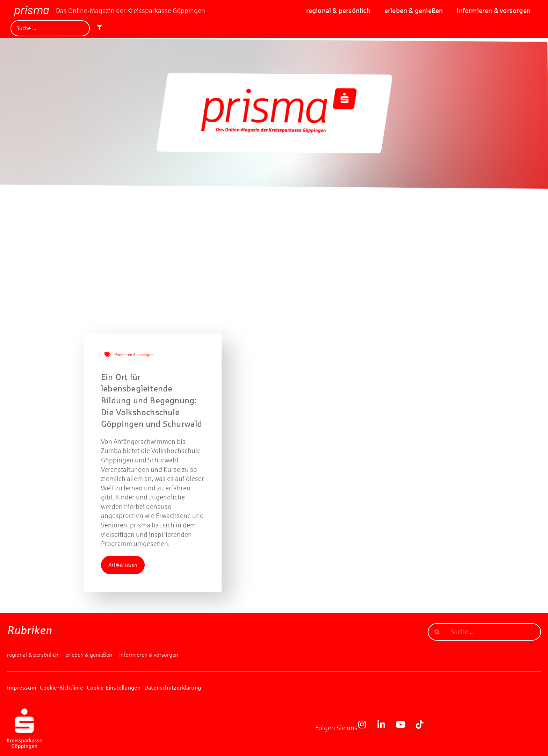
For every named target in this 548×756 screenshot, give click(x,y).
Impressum (22, 688)
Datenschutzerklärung (173, 688)
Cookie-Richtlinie (61, 688)
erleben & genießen (414, 11)
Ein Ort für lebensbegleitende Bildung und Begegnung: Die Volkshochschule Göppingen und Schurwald (152, 401)
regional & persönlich (338, 11)
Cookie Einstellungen (114, 688)
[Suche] (50, 28)
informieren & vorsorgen (494, 11)
